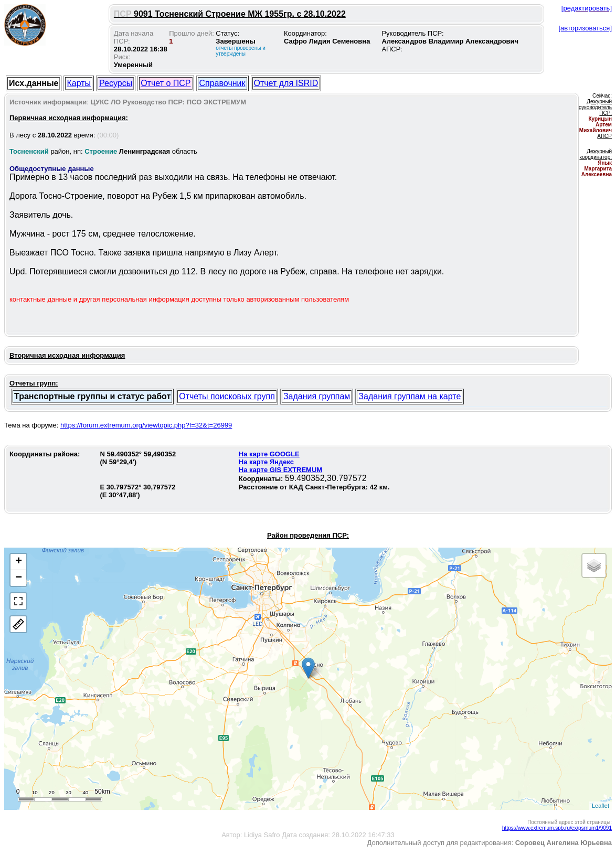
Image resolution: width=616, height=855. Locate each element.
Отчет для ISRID (286, 83)
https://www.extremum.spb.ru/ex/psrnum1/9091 (557, 828)
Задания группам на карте (410, 396)
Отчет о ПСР (166, 83)
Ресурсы (116, 83)
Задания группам (317, 396)
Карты (79, 83)
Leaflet (601, 806)
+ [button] (19, 562)
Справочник (222, 83)
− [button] (19, 578)
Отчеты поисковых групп (227, 396)
